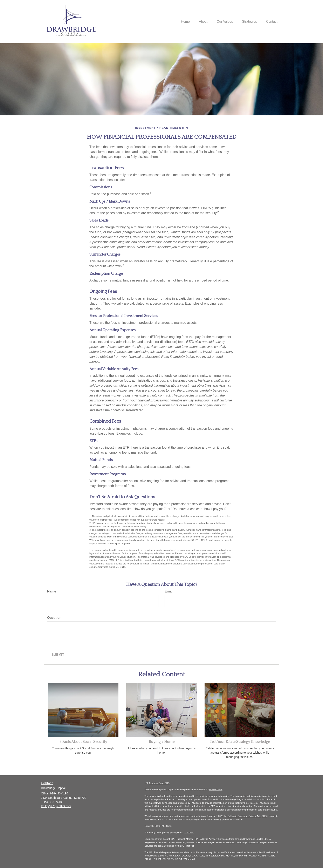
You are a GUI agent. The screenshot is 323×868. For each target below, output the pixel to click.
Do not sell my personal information (225, 820)
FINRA (198, 839)
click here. (189, 833)
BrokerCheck (216, 789)
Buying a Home (162, 742)
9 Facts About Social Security (83, 742)
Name (52, 591)
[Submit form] (58, 655)
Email (169, 591)
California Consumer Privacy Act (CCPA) (248, 816)
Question (54, 618)
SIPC (205, 839)
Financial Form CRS (159, 783)
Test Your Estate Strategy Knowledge (240, 742)
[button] (199, 21)
